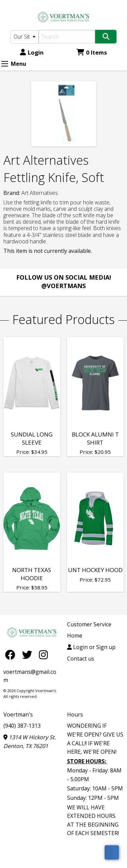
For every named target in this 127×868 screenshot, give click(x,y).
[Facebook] (12, 655)
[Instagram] (43, 655)
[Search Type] (25, 37)
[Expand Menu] (5, 64)
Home (75, 635)
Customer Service (89, 624)
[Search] (67, 37)
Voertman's (18, 714)
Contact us (81, 659)
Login (32, 52)
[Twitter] (29, 655)
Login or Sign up (91, 647)
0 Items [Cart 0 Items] (92, 52)
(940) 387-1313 (22, 726)
